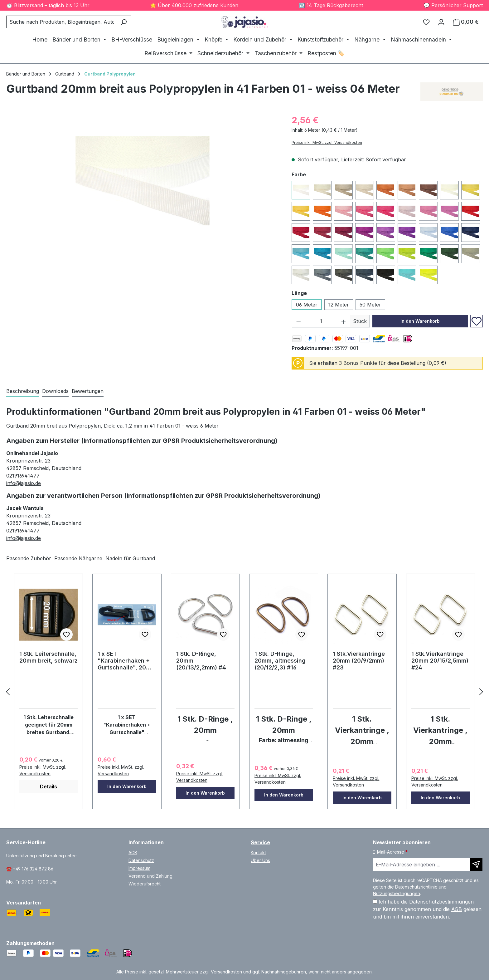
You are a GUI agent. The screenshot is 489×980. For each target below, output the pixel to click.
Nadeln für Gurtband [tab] (130, 558)
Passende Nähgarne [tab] (78, 558)
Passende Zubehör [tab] (29, 558)
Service (260, 842)
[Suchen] (124, 22)
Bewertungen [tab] (88, 391)
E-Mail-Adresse (390, 852)
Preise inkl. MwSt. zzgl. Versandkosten (327, 142)
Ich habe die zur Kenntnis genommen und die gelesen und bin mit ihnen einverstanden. (427, 909)
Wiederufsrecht (145, 884)
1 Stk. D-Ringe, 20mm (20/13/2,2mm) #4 (201, 661)
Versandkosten (226, 972)
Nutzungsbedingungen (397, 893)
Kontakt (258, 853)
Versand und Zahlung (150, 876)
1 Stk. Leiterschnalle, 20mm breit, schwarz (48, 657)
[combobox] (61, 22)
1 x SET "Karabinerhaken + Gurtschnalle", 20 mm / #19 (124, 661)
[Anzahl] (321, 321)
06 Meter (307, 305)
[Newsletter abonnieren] (476, 865)
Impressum (139, 868)
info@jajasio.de (24, 483)
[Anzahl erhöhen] (344, 321)
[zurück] (8, 692)
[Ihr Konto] (441, 22)
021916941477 (23, 476)
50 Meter (370, 305)
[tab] (23, 391)
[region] (143, 181)
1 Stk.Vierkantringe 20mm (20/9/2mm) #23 (359, 661)
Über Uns (260, 860)
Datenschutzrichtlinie (416, 887)
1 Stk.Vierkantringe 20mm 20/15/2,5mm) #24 (440, 661)
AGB (133, 853)
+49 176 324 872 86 (33, 869)
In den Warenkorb (420, 321)
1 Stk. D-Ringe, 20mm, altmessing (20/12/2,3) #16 (280, 661)
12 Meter (339, 305)
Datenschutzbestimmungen (441, 902)
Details (48, 786)
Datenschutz (141, 860)
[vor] (481, 692)
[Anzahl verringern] (298, 321)
